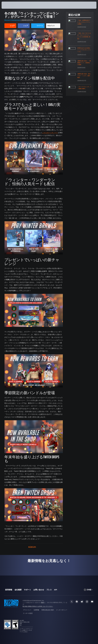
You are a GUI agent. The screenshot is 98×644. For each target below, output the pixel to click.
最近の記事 (74, 15)
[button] (89, 5)
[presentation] (7, 5)
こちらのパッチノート (50, 133)
